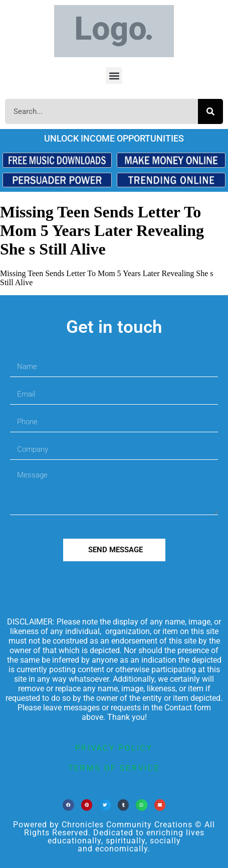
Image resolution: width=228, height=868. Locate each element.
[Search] (210, 111)
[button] (114, 76)
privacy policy (114, 748)
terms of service (114, 768)
